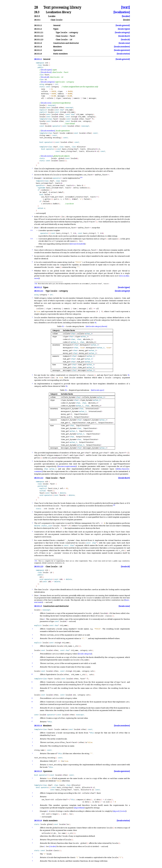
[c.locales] (53, 846)
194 (81, 178)
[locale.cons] (124, 43)
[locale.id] (125, 40)
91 (96, 323)
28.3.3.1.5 (38, 50)
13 (32, 698)
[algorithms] (79, 808)
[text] (125, 7)
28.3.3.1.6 (38, 54)
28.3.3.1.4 (38, 47)
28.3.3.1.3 (38, 43)
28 (36, 7)
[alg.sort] (116, 811)
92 (66, 386)
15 (32, 708)
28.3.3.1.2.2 (39, 36)
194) (36, 284)
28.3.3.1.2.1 (39, 32)
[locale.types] (124, 29)
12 (32, 688)
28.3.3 (37, 16)
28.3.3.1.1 (38, 25)
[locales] (126, 16)
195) (36, 561)
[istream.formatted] (77, 244)
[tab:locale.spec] (97, 390)
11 (32, 682)
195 (114, 505)
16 (32, 718)
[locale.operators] (122, 50)
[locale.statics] (123, 54)
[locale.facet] (124, 36)
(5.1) (32, 230)
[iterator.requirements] (67, 466)
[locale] (126, 20)
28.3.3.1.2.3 (39, 40)
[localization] (122, 12)
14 (32, 702)
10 (32, 674)
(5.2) (32, 239)
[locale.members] (122, 47)
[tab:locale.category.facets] (96, 326)
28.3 (37, 12)
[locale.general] (123, 25)
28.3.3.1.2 (38, 29)
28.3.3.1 (37, 20)
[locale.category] (122, 32)
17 (32, 721)
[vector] (123, 811)
